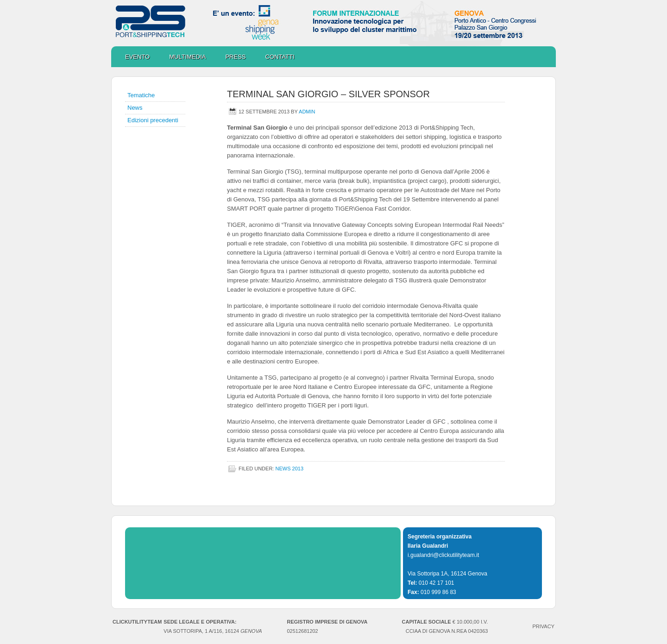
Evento (137, 57)
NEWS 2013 (289, 469)
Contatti (280, 57)
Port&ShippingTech (333, 23)
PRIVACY (544, 626)
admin (307, 112)
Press (235, 57)
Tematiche (141, 95)
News (135, 108)
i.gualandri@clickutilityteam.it (443, 555)
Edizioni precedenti (153, 120)
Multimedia (183, 57)
